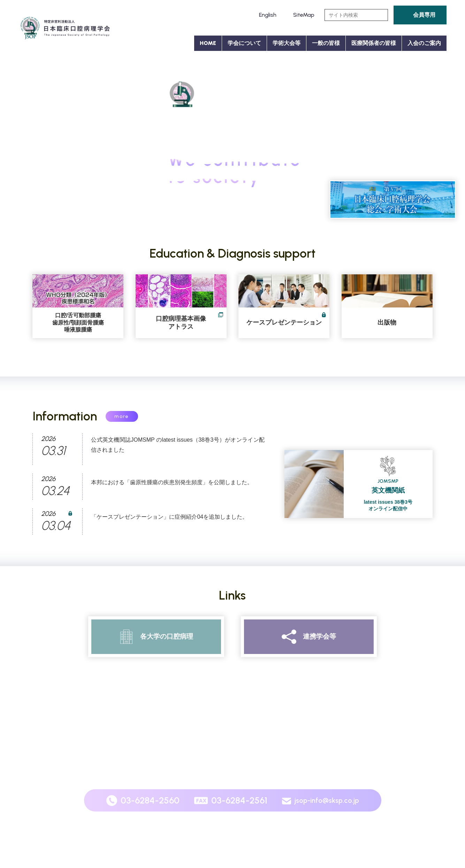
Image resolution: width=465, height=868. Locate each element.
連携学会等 (319, 636)
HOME (208, 43)
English (268, 15)
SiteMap (304, 15)
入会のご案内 (424, 43)
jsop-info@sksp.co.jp (327, 800)
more (122, 416)
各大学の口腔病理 (167, 636)
